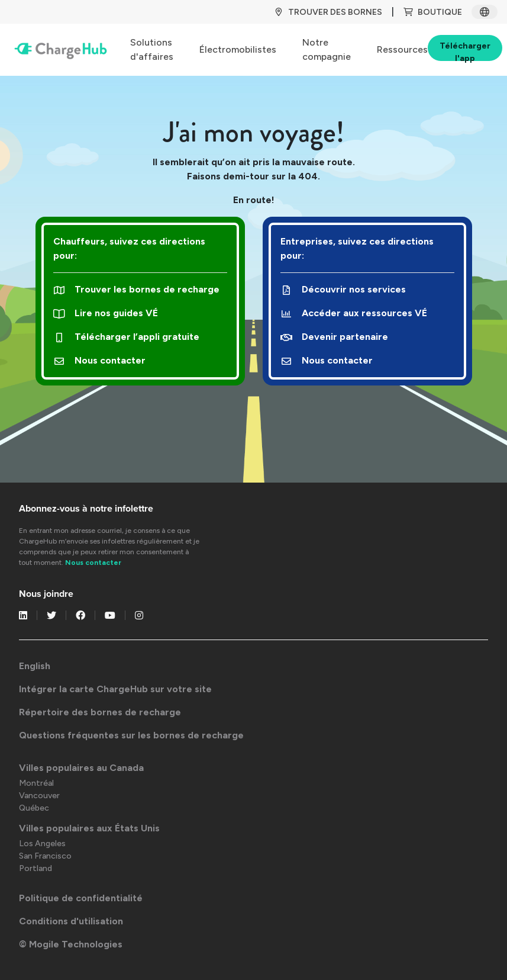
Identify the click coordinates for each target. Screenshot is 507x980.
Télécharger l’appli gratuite (127, 337)
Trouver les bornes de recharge (137, 289)
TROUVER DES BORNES (328, 12)
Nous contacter (100, 360)
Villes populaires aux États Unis (89, 828)
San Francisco (45, 856)
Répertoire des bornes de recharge (100, 712)
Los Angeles (42, 844)
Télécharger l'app (465, 51)
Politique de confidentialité (81, 898)
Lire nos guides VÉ (106, 313)
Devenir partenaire (335, 337)
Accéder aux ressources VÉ (354, 313)
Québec (34, 808)
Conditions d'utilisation (71, 921)
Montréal (36, 783)
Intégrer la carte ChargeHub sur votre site (115, 689)
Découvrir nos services (343, 289)
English (35, 666)
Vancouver (39, 796)
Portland (35, 868)
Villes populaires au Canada (81, 768)
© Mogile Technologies (71, 944)
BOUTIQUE (433, 12)
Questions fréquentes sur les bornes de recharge (131, 735)
